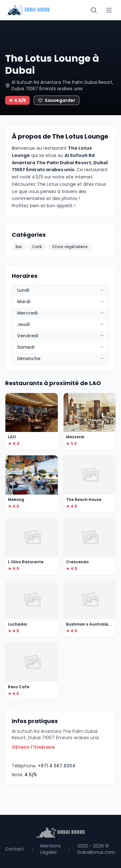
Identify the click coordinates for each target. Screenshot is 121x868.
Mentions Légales (50, 849)
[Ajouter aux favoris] (57, 100)
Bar (19, 247)
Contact (14, 849)
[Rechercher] (94, 10)
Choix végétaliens (70, 247)
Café (37, 247)
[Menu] (109, 10)
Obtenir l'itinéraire (33, 747)
